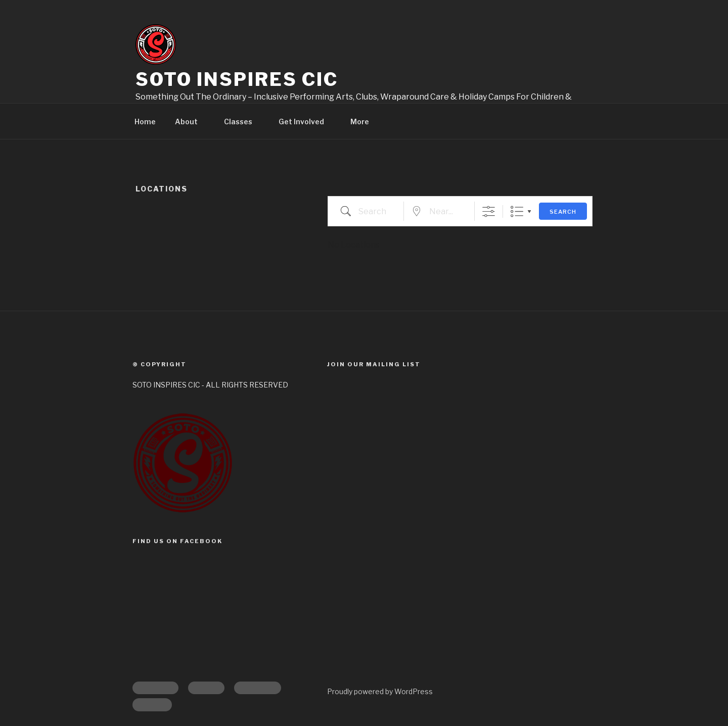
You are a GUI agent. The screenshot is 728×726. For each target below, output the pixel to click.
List (517, 211)
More (365, 122)
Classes (243, 122)
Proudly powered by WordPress (380, 691)
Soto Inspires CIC (237, 79)
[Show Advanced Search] (489, 211)
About (191, 122)
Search (563, 212)
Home (145, 122)
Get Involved (306, 122)
